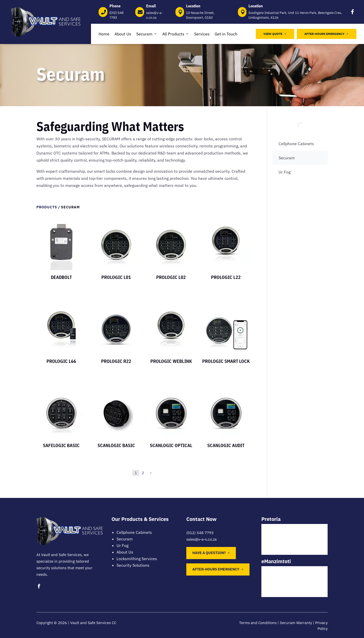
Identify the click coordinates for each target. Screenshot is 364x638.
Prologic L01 (116, 277)
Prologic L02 (171, 277)
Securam (147, 34)
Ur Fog (285, 172)
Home (104, 34)
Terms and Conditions (258, 623)
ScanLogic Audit (226, 445)
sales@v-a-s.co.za (201, 539)
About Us (123, 34)
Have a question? (209, 553)
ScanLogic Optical (171, 445)
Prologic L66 (61, 361)
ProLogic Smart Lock (226, 361)
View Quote (275, 34)
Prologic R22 (116, 361)
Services (202, 34)
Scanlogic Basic (116, 445)
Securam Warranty (296, 623)
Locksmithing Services (137, 559)
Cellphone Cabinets (296, 144)
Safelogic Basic (61, 445)
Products (47, 207)
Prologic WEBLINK (171, 361)
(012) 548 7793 (200, 533)
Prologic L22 (226, 277)
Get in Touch (226, 34)
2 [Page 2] (143, 473)
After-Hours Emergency (327, 34)
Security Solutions (133, 565)
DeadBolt (61, 277)
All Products (176, 34)
